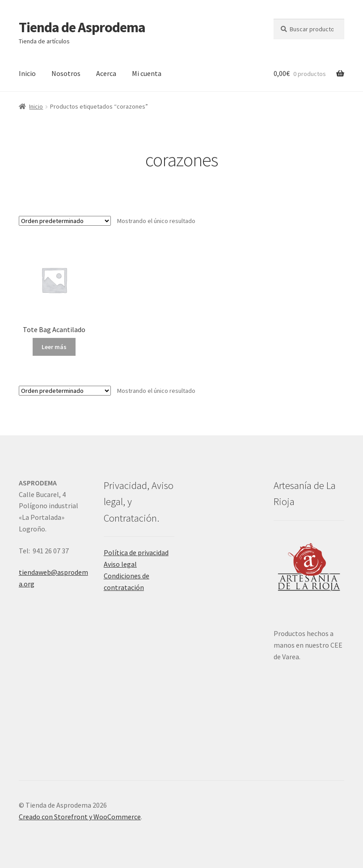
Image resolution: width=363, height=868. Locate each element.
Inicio (27, 73)
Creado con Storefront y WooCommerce (80, 817)
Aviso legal (120, 564)
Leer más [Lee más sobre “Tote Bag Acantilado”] (54, 347)
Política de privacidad (136, 552)
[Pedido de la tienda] (65, 221)
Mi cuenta (147, 73)
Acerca (106, 73)
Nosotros (66, 73)
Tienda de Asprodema (82, 27)
